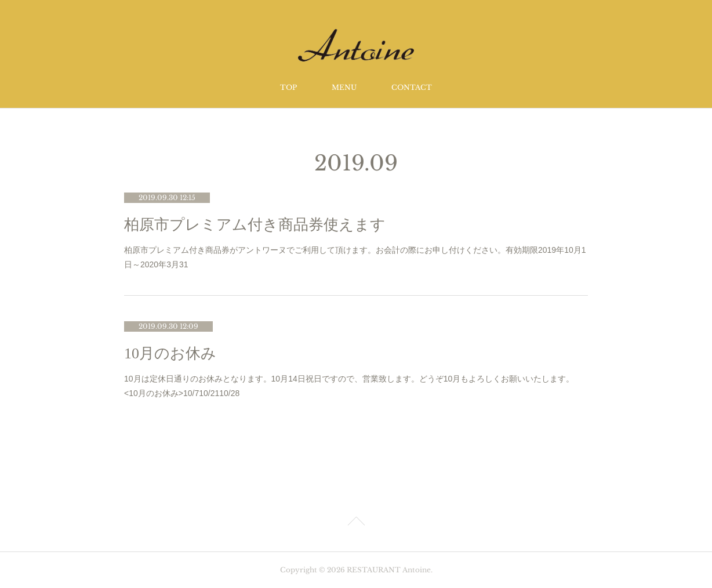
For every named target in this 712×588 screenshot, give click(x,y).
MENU (344, 87)
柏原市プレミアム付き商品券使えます (255, 225)
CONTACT (412, 87)
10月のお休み (170, 353)
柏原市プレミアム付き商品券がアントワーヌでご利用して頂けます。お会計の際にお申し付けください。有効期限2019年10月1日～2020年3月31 (355, 257)
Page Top (356, 523)
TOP (288, 87)
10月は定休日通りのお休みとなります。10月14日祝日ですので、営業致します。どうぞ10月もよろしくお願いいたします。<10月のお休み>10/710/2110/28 (349, 386)
